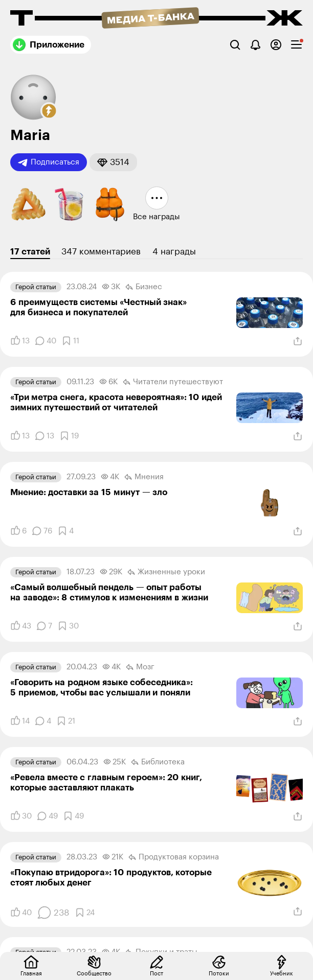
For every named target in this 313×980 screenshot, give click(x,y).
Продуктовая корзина (174, 857)
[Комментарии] (46, 341)
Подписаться (49, 162)
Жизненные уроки (166, 572)
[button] (49, 111)
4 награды (174, 252)
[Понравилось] (20, 341)
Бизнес (144, 287)
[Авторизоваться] (276, 45)
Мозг (140, 667)
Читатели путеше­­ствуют (173, 382)
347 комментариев (101, 252)
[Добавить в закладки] (70, 341)
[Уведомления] (255, 45)
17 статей (30, 252)
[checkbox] (296, 45)
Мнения (144, 477)
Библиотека (158, 762)
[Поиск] (235, 45)
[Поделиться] (298, 341)
